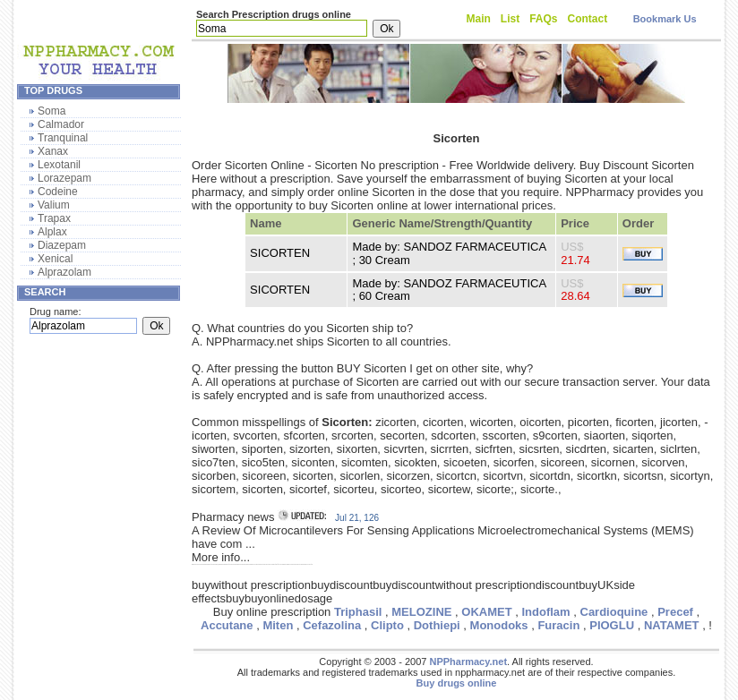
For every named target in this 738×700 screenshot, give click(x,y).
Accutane (227, 625)
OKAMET (486, 612)
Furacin (558, 625)
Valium (54, 205)
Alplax (52, 232)
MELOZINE (421, 612)
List (510, 19)
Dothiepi (437, 625)
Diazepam (62, 245)
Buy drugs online (457, 683)
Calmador (61, 124)
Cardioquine (614, 612)
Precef (675, 612)
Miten (278, 625)
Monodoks (499, 625)
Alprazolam (64, 272)
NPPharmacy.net (468, 662)
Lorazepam (64, 178)
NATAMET (672, 625)
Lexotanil (59, 165)
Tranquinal (63, 138)
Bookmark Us (665, 19)
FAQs (543, 19)
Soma (51, 111)
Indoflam (545, 612)
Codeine (58, 192)
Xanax (53, 151)
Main (479, 19)
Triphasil (358, 612)
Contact (588, 19)
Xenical (55, 259)
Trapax (54, 218)
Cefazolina (332, 625)
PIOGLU (612, 625)
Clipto (387, 625)
